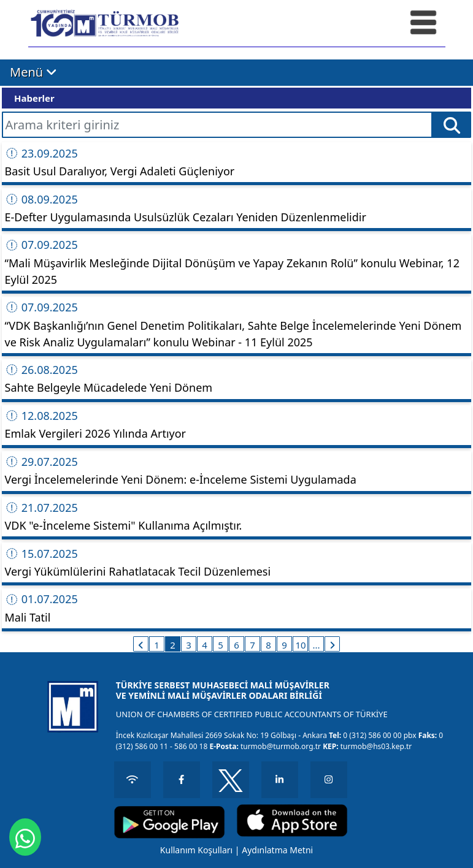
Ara (451, 128)
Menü (33, 72)
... (316, 645)
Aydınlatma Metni (277, 850)
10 (300, 645)
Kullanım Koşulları (196, 850)
